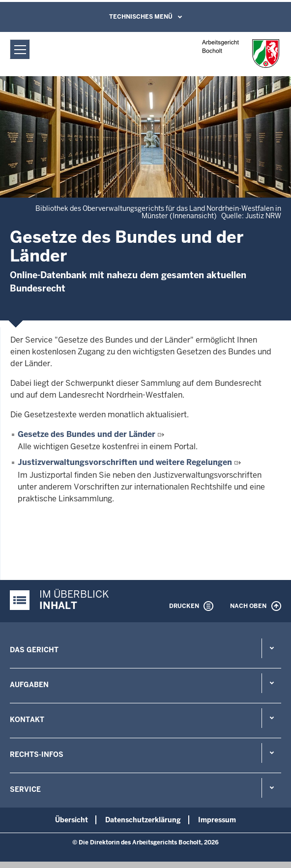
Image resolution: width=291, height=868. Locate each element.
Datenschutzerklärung (143, 820)
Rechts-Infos (37, 754)
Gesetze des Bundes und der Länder (87, 434)
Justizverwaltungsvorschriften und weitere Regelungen (125, 462)
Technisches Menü (141, 17)
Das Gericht (34, 650)
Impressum (217, 820)
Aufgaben (29, 685)
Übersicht (72, 820)
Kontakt (27, 720)
